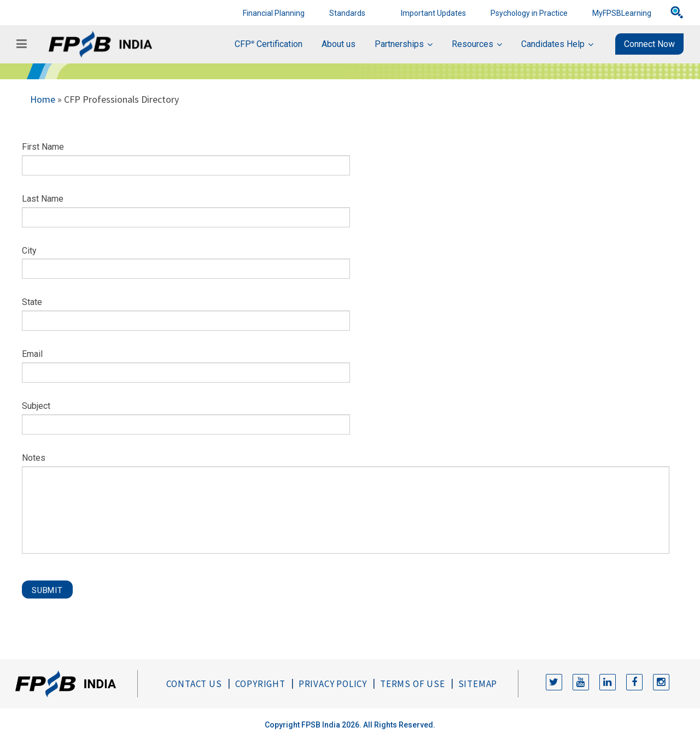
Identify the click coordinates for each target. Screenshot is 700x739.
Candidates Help (553, 44)
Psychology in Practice (529, 13)
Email (32, 354)
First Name (43, 147)
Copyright (260, 684)
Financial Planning (274, 13)
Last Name (43, 199)
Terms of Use (413, 684)
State (32, 302)
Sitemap (478, 684)
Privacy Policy (333, 684)
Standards (347, 13)
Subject (36, 406)
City (29, 251)
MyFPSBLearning (622, 13)
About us (339, 44)
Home (43, 99)
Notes (34, 458)
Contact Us (194, 684)
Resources (472, 44)
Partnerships (399, 44)
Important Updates (433, 13)
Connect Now (649, 44)
